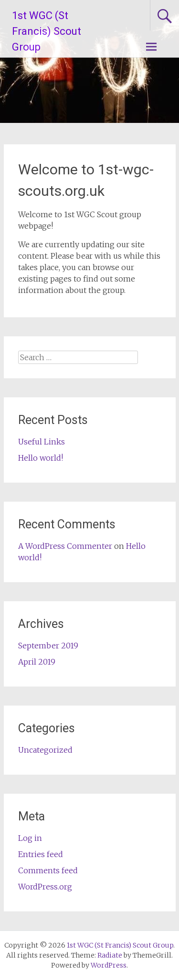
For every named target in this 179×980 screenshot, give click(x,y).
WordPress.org (45, 887)
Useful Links (42, 442)
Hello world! (41, 458)
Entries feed (41, 854)
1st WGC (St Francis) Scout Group (47, 31)
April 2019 (37, 662)
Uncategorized (45, 750)
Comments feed (48, 870)
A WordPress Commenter (65, 546)
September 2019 (48, 646)
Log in (30, 838)
